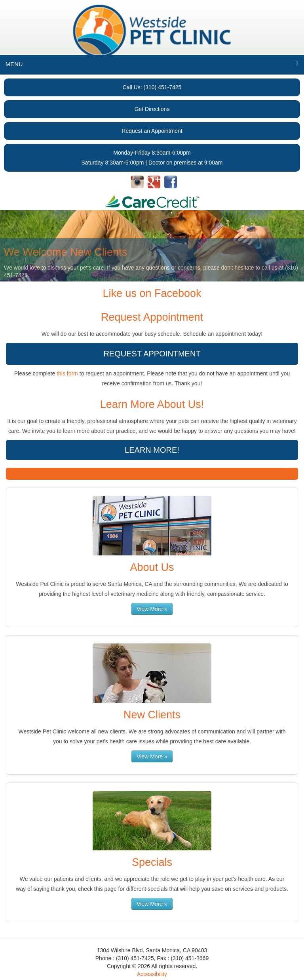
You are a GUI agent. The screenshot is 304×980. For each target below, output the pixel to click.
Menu (14, 64)
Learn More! (152, 450)
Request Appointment (152, 354)
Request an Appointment (152, 131)
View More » (152, 609)
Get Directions (152, 109)
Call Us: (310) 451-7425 (152, 87)
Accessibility (152, 974)
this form (67, 373)
